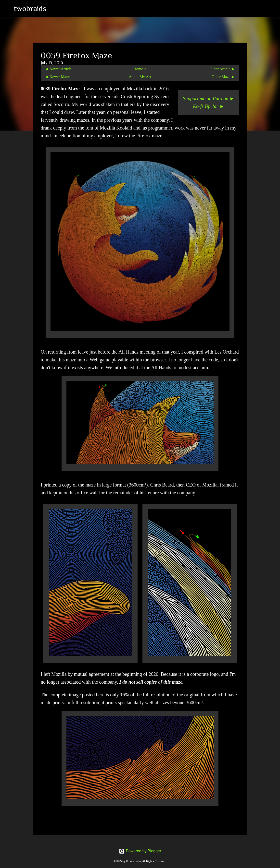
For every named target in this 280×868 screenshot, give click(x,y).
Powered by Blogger (140, 851)
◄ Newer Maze (57, 77)
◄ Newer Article (58, 69)
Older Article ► (222, 69)
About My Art (140, 77)
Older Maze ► (223, 77)
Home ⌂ (140, 69)
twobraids (30, 8)
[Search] (53, 8)
